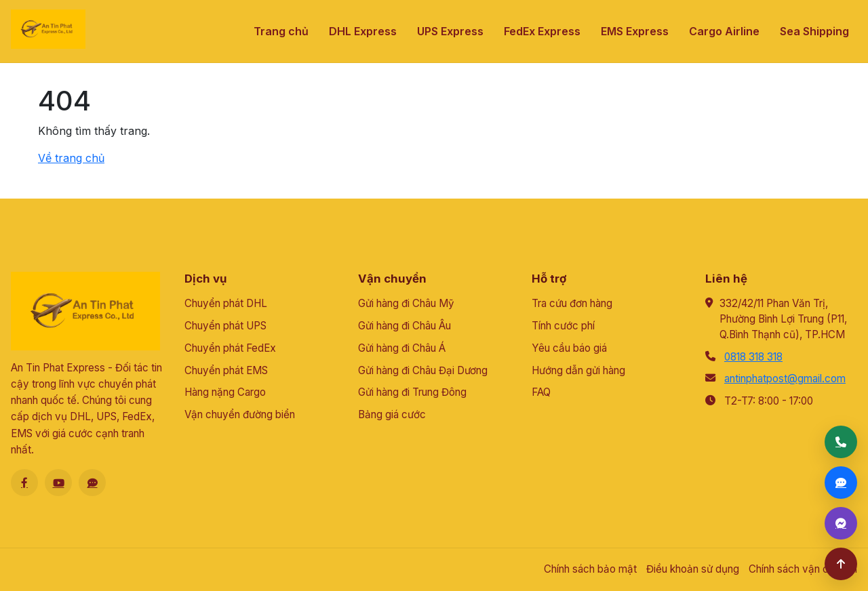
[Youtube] (58, 483)
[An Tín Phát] (48, 29)
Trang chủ (281, 31)
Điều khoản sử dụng (693, 569)
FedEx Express (542, 31)
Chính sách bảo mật (590, 569)
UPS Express (450, 31)
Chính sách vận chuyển (803, 569)
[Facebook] (24, 483)
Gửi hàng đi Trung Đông (412, 392)
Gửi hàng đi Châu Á (402, 348)
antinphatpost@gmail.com (785, 379)
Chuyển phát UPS (225, 326)
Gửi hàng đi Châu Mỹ (406, 303)
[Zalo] (92, 483)
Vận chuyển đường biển (240, 414)
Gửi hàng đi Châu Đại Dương (423, 370)
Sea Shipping (814, 31)
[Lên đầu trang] (841, 564)
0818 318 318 (753, 357)
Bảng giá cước (392, 414)
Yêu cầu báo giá (569, 348)
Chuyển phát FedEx (230, 348)
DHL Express (363, 31)
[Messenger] (841, 523)
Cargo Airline (724, 31)
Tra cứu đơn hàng (572, 303)
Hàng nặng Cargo (225, 392)
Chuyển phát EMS (226, 370)
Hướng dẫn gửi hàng (578, 370)
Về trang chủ (71, 158)
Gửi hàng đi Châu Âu (405, 326)
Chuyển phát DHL (226, 303)
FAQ (541, 392)
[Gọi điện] (841, 442)
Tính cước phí (563, 326)
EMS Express (635, 31)
